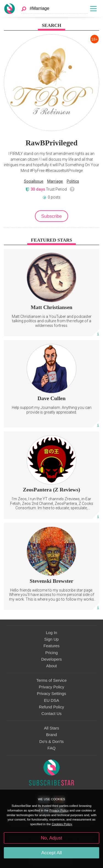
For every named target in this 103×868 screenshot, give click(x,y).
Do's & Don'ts (51, 742)
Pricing (51, 653)
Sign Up (51, 639)
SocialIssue (34, 181)
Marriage (55, 181)
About (51, 666)
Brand (52, 735)
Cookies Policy (62, 824)
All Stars (51, 728)
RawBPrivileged (51, 143)
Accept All (51, 853)
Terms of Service (51, 680)
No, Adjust (51, 838)
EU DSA (51, 700)
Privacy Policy (51, 687)
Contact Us (51, 714)
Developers (51, 659)
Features (51, 646)
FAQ (52, 748)
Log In (51, 633)
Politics (73, 181)
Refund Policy (52, 707)
